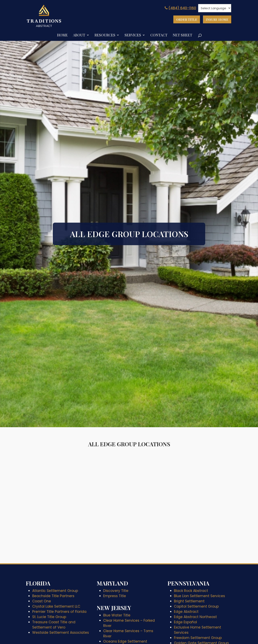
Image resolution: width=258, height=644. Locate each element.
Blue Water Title (117, 615)
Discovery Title (116, 590)
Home (62, 35)
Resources (105, 35)
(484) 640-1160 (180, 8)
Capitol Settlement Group (196, 606)
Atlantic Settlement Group (55, 590)
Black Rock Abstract (191, 590)
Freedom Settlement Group (198, 637)
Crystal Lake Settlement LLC (56, 606)
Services (133, 35)
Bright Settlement (189, 601)
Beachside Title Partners (53, 595)
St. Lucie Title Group (49, 616)
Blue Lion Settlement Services (199, 595)
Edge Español (185, 621)
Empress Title (115, 595)
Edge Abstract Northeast (195, 616)
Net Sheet (183, 35)
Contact (159, 35)
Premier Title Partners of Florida (59, 611)
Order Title (183, 20)
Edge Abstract (186, 611)
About (79, 35)
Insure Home (216, 20)
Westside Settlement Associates (61, 632)
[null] (215, 8)
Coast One (42, 601)
